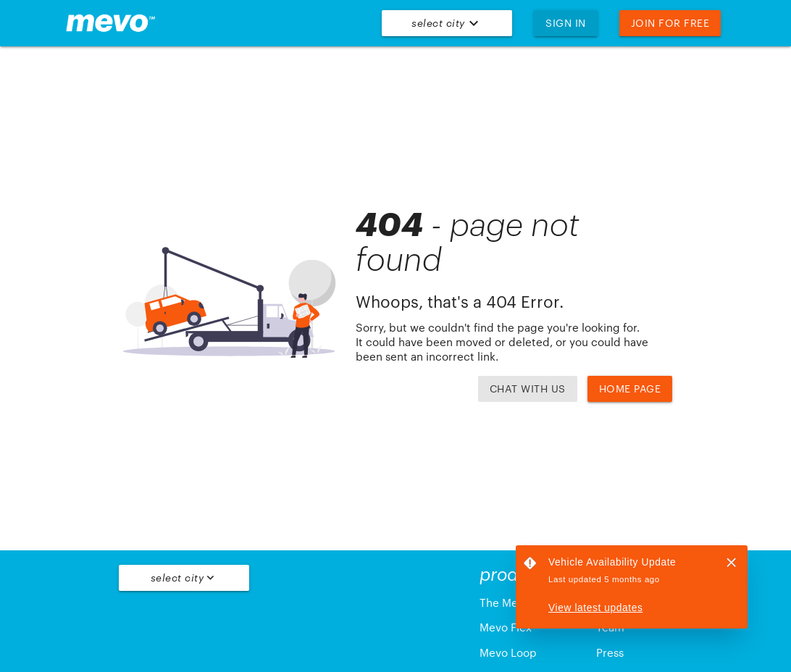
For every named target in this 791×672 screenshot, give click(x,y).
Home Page (630, 388)
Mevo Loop (508, 653)
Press (610, 653)
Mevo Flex (506, 627)
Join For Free (670, 23)
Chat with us (528, 388)
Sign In (566, 23)
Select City (447, 23)
